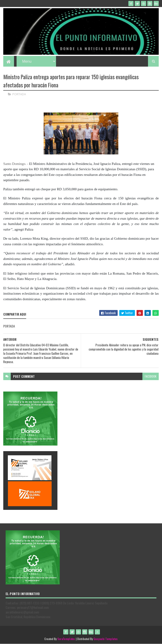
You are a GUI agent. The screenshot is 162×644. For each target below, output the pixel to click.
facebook (151, 376)
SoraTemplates (66, 639)
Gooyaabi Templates (106, 639)
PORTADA (19, 94)
